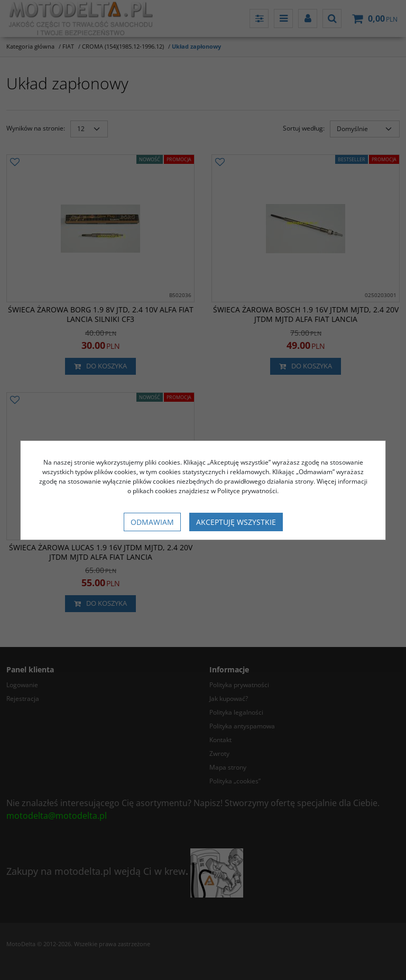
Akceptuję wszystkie (236, 522)
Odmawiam (152, 522)
